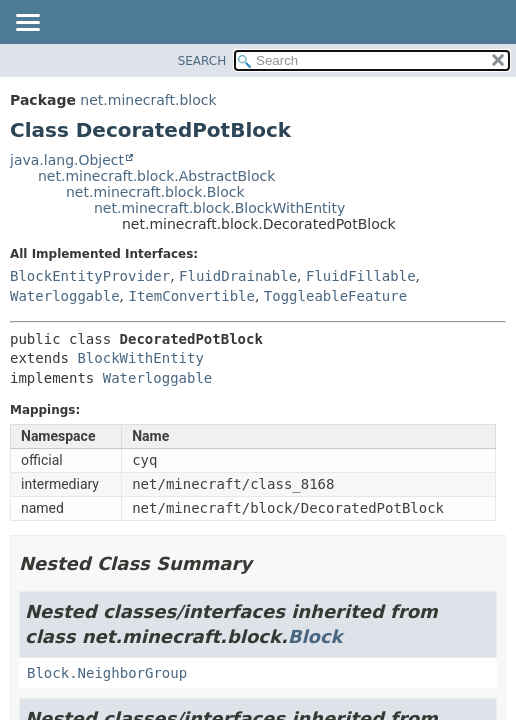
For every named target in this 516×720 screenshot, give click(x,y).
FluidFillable (361, 276)
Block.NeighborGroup (107, 673)
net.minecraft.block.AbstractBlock (156, 176)
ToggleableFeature (335, 296)
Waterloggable (65, 296)
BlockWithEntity (140, 358)
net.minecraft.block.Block (155, 192)
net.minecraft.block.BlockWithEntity (219, 208)
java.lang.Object (67, 160)
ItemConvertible (191, 296)
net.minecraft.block (148, 100)
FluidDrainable (238, 276)
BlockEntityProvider (90, 276)
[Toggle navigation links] (27, 24)
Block (315, 636)
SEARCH (202, 61)
